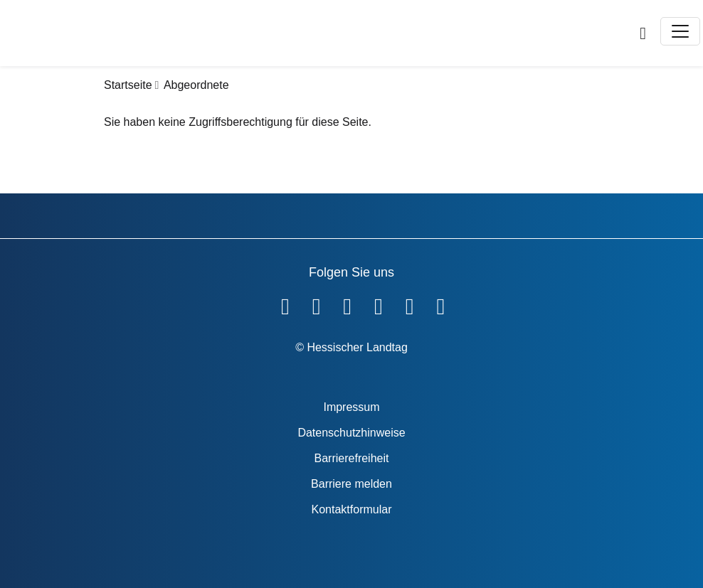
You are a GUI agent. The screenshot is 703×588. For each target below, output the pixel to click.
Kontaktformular (352, 509)
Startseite (128, 85)
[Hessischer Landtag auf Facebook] (285, 304)
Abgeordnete (196, 85)
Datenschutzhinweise (351, 433)
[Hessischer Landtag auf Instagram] (379, 304)
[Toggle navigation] (680, 31)
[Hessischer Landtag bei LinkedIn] (440, 304)
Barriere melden (351, 484)
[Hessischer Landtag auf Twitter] (347, 304)
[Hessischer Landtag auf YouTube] (317, 304)
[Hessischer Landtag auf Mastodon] (410, 304)
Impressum (351, 407)
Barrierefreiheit (352, 458)
